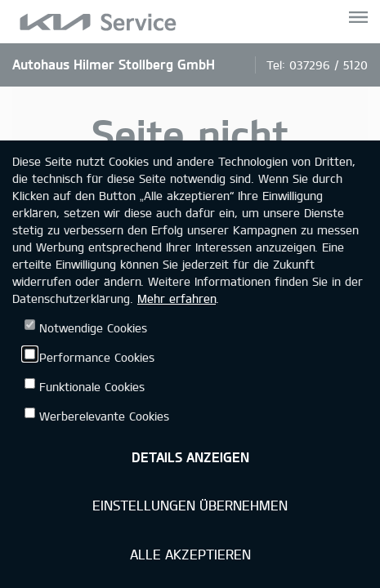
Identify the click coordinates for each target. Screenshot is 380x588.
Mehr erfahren (177, 298)
